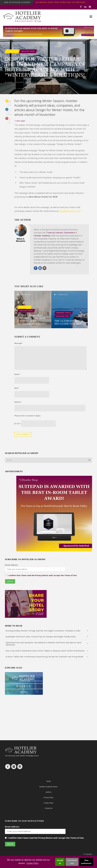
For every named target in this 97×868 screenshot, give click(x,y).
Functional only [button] (72, 862)
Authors (49, 792)
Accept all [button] (60, 862)
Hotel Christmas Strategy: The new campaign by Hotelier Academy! (32, 320)
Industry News (28, 51)
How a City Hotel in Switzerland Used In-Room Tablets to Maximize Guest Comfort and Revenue (45, 651)
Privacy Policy (48, 798)
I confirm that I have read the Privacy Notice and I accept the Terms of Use (42, 575)
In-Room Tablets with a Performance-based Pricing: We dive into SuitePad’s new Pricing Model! (44, 657)
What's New (12, 51)
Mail (17, 388)
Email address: (12, 565)
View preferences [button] (86, 862)
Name (17, 374)
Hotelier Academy (42, 236)
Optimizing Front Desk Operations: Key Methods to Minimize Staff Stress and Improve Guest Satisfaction (43, 644)
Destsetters (70, 233)
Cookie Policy (32, 863)
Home (49, 781)
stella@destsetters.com (70, 211)
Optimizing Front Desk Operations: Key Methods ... (62, 2)
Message (18, 343)
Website (18, 402)
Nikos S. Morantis (16, 82)
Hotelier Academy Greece (48, 787)
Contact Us (48, 808)
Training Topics (64, 313)
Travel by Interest (55, 233)
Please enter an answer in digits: (28, 416)
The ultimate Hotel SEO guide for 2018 (69, 322)
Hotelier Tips (62, 316)
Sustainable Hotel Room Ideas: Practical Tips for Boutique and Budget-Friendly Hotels (41, 637)
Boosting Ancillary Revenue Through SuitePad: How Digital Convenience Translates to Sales (43, 631)
